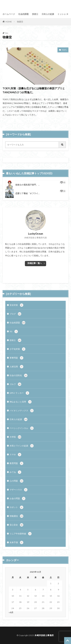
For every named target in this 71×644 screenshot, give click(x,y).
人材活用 (16, 367)
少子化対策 (17, 349)
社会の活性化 (19, 375)
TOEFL (64, 50)
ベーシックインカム (22, 428)
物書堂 (20, 22)
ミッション (63, 14)
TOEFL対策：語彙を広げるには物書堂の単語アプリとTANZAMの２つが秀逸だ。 (34, 90)
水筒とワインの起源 (22, 446)
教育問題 (16, 463)
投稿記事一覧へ (35, 263)
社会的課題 (23, 14)
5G (14, 331)
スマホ (15, 455)
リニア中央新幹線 (21, 534)
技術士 (35, 14)
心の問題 (16, 481)
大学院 (15, 437)
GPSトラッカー (19, 393)
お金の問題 (17, 499)
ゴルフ (15, 384)
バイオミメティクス (22, 411)
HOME (9, 22)
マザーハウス (19, 490)
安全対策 (16, 305)
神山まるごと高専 (21, 402)
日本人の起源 (48, 14)
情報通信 (16, 516)
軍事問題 (16, 358)
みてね (15, 472)
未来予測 (16, 542)
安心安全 (16, 525)
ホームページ (9, 14)
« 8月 (11, 612)
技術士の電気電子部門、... (28, 185)
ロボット (16, 507)
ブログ (15, 314)
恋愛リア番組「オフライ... (28, 193)
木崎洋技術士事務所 (44, 635)
